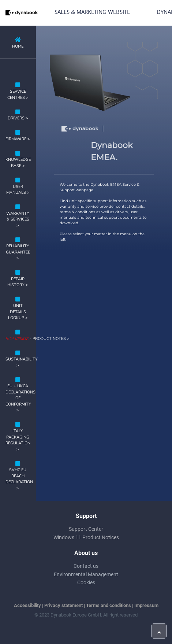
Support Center (86, 529)
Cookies (86, 582)
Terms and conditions (109, 605)
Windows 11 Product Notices (86, 537)
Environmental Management (86, 574)
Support (86, 516)
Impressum (146, 605)
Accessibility (27, 605)
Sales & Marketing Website (92, 12)
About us (86, 553)
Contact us (86, 566)
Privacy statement (63, 605)
